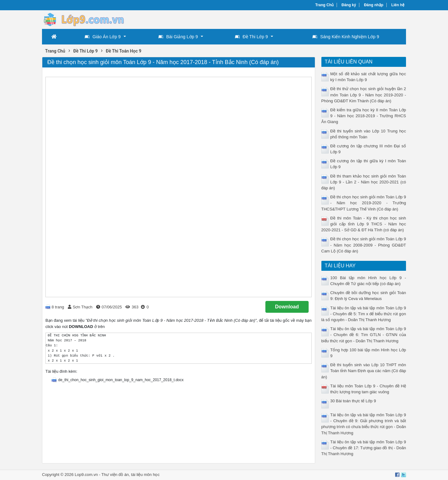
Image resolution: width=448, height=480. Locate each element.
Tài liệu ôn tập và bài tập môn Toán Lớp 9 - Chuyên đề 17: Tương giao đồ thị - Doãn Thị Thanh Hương (364, 448)
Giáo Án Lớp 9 (103, 37)
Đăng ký (349, 5)
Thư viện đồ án (115, 475)
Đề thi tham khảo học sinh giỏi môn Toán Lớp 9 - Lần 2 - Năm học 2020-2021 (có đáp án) (364, 182)
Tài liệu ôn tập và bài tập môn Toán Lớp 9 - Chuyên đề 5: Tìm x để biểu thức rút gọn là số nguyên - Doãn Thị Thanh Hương (364, 314)
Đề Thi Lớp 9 (251, 37)
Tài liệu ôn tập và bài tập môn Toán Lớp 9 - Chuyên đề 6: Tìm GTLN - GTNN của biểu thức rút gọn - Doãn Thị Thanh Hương (364, 335)
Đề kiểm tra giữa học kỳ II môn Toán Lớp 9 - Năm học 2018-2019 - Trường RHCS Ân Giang (364, 116)
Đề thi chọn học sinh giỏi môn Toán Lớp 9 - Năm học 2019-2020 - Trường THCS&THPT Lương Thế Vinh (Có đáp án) (364, 203)
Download (287, 307)
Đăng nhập (374, 5)
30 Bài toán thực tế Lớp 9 (353, 401)
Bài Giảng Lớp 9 (178, 37)
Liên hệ (398, 5)
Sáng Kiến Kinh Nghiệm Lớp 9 (346, 37)
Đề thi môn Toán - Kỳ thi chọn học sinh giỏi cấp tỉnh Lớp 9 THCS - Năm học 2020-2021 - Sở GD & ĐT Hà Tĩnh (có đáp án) (364, 224)
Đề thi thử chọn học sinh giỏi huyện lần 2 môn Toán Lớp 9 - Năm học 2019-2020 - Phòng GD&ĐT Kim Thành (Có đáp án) (364, 95)
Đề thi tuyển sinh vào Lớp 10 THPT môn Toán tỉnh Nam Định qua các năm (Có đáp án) (364, 371)
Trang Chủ (324, 5)
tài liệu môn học (145, 475)
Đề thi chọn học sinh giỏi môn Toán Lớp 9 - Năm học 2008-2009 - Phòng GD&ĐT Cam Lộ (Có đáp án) (364, 245)
